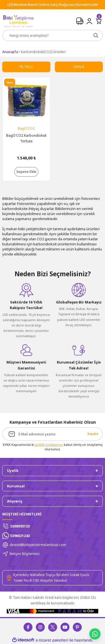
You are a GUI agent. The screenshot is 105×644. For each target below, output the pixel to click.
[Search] (53, 35)
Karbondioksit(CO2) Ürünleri (43, 52)
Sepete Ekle (26, 172)
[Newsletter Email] (53, 434)
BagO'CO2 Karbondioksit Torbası (26, 138)
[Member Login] (89, 21)
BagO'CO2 (26, 128)
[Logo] (18, 21)
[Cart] (99, 21)
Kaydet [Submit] (93, 434)
